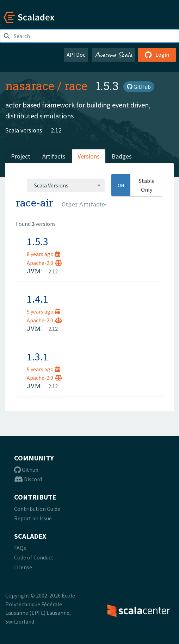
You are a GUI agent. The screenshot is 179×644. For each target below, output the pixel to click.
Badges (122, 156)
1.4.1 (38, 299)
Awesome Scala (113, 55)
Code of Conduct (34, 557)
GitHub (139, 87)
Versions (89, 156)
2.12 (56, 130)
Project (21, 156)
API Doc (76, 55)
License (23, 567)
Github (26, 470)
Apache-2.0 (44, 263)
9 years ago (44, 311)
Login (157, 55)
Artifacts (54, 156)
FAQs (20, 548)
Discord (28, 479)
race (76, 86)
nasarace (30, 86)
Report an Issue (33, 518)
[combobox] (66, 185)
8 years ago (44, 254)
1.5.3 (38, 241)
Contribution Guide (37, 509)
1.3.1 (38, 357)
